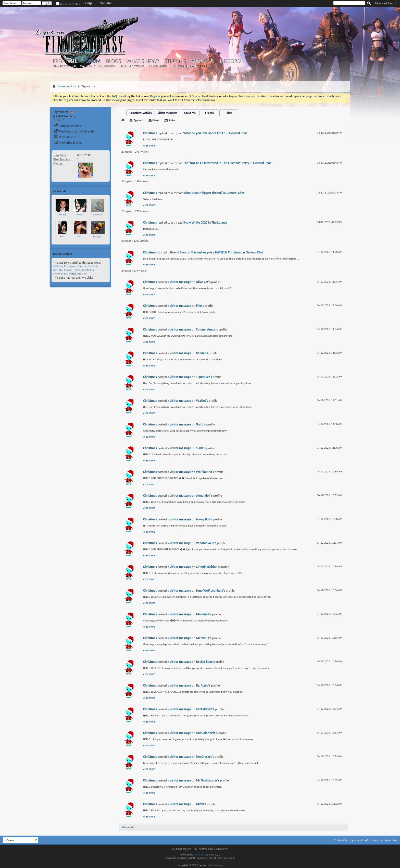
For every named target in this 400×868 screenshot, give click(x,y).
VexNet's (202, 401)
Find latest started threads (74, 131)
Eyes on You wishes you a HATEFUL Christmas (211, 252)
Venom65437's (206, 543)
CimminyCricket (87, 266)
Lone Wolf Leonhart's (210, 590)
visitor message (180, 282)
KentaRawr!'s (205, 709)
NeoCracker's (205, 757)
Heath (76, 270)
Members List (67, 86)
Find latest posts (67, 126)
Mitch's (201, 804)
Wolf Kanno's (205, 472)
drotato (58, 270)
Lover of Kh (60, 274)
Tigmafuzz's (204, 377)
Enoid (68, 270)
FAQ (75, 66)
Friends (209, 113)
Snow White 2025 (195, 222)
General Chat (238, 133)
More (105, 191)
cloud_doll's (204, 496)
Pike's (200, 306)
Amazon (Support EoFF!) (190, 66)
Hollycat (97, 215)
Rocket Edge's (205, 662)
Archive (386, 840)
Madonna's (204, 614)
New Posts (61, 66)
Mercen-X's (204, 638)
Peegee (97, 236)
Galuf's (201, 424)
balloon (58, 266)
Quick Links (158, 66)
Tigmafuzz (138, 120)
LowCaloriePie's (207, 733)
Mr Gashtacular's (208, 780)
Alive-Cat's (203, 282)
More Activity (128, 827)
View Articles (65, 137)
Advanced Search (386, 3)
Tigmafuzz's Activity (141, 113)
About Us (203, 61)
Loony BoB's (204, 519)
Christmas (70, 266)
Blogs (113, 61)
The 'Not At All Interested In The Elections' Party (216, 163)
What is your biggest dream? (203, 193)
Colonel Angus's (207, 329)
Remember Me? (68, 4)
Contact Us (341, 840)
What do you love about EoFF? (204, 133)
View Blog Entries (68, 143)
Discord (230, 61)
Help (89, 3)
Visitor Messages (167, 113)
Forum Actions (132, 66)
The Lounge (219, 222)
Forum (91, 61)
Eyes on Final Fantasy (365, 840)
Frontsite (65, 61)
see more (150, 146)
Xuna (62, 236)
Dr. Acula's (203, 685)
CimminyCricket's (208, 567)
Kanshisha (88, 270)
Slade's (201, 448)
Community (106, 66)
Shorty (63, 215)
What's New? (143, 61)
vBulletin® (199, 855)
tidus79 (82, 274)
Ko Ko (80, 215)
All (123, 120)
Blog (229, 113)
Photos (172, 120)
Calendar (88, 66)
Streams (175, 61)
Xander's (202, 353)
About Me (190, 113)
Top (395, 840)
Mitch (72, 274)
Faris (80, 236)
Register (106, 3)
